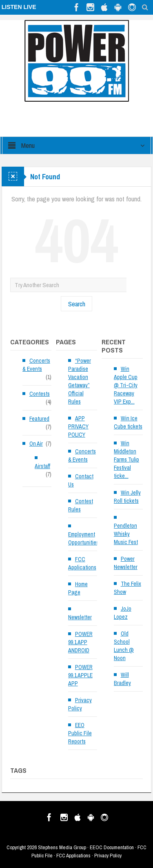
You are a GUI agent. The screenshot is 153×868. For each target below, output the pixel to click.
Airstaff (42, 466)
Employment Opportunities (83, 538)
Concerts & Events (36, 365)
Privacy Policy (80, 704)
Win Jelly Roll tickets (127, 497)
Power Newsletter (126, 563)
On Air (36, 444)
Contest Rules (81, 505)
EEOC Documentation (112, 847)
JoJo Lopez (123, 613)
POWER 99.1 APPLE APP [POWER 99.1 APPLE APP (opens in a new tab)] (80, 675)
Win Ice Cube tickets (128, 422)
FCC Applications (82, 563)
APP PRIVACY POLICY (78, 426)
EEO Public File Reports (80, 733)
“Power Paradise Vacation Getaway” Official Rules (80, 381)
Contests (40, 394)
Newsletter (80, 617)
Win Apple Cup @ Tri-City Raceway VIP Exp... (126, 385)
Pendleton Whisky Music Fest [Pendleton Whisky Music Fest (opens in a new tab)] (126, 534)
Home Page (78, 588)
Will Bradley (122, 679)
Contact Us (81, 480)
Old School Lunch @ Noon (124, 646)
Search (77, 304)
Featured (39, 419)
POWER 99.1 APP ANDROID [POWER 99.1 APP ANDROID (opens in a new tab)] (80, 642)
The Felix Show (127, 588)
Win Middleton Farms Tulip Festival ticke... (126, 460)
